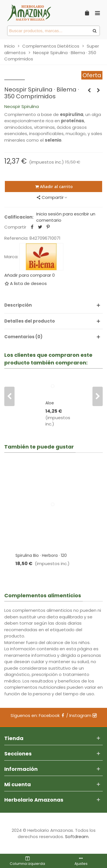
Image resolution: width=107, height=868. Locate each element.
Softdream (77, 837)
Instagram (83, 715)
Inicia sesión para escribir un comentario (66, 217)
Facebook (52, 715)
